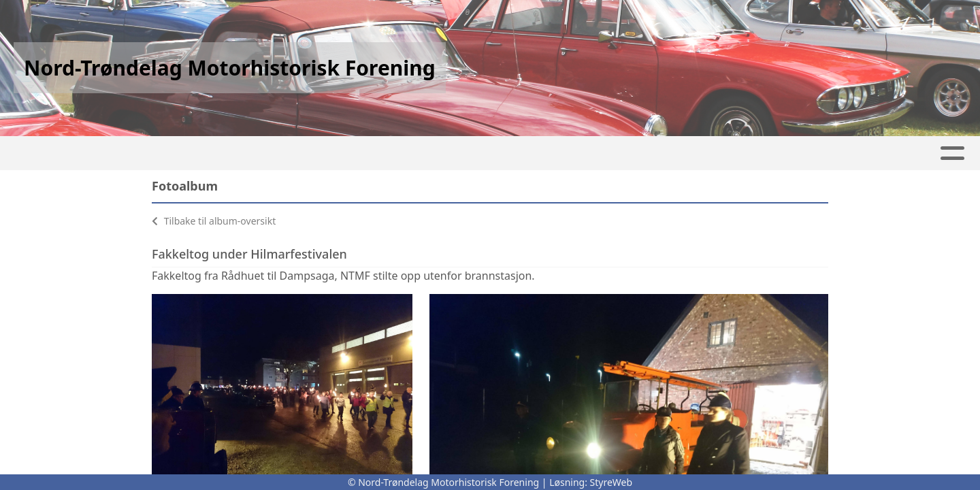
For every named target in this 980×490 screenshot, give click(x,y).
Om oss (672, 153)
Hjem (123, 153)
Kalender (311, 153)
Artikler (181, 153)
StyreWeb (611, 482)
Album (245, 153)
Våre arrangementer (427, 153)
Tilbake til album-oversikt (214, 221)
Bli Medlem (838, 153)
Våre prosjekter (570, 153)
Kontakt (753, 153)
